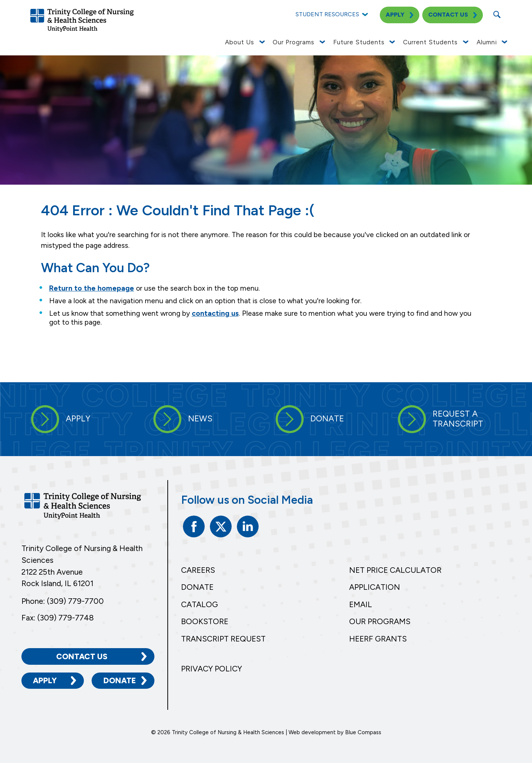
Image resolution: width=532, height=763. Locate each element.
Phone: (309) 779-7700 (63, 601)
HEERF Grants (378, 639)
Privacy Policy (212, 669)
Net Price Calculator (395, 570)
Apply (45, 680)
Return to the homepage (92, 288)
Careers (198, 570)
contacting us (215, 313)
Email (361, 604)
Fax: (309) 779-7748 (58, 618)
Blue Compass (363, 732)
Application (375, 587)
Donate (120, 680)
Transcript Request (223, 639)
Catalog (199, 604)
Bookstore (205, 621)
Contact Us (82, 656)
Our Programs (380, 621)
